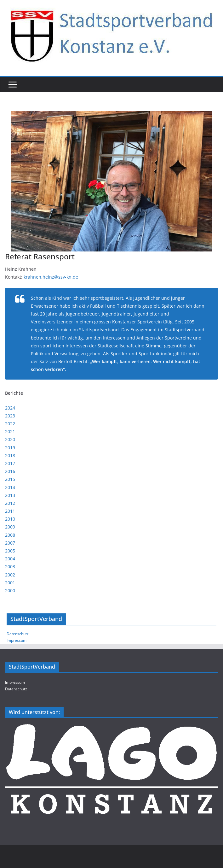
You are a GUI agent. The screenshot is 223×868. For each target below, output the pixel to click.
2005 (10, 551)
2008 (10, 535)
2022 (10, 424)
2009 (10, 527)
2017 (10, 463)
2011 (10, 511)
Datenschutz (18, 634)
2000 (10, 590)
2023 (10, 416)
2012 (10, 503)
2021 (10, 431)
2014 (10, 487)
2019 (10, 448)
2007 (10, 543)
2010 (10, 519)
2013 (10, 495)
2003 (10, 567)
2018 (10, 455)
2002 (10, 575)
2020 (10, 439)
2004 (10, 559)
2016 (10, 471)
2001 (10, 583)
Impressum (17, 640)
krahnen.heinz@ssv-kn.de (51, 277)
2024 (10, 408)
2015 (10, 479)
